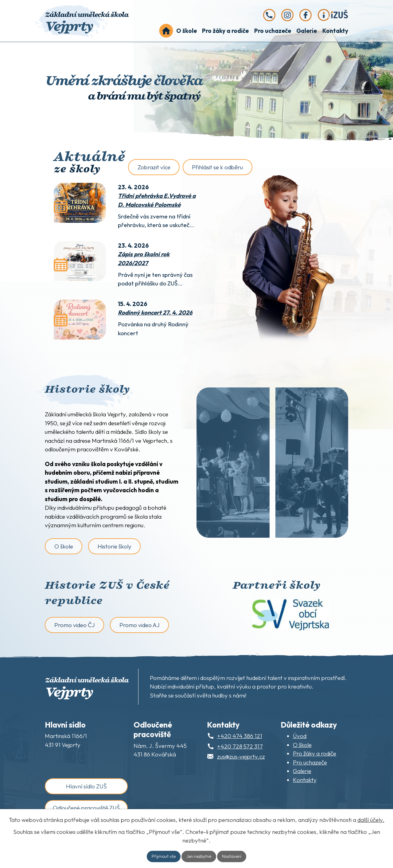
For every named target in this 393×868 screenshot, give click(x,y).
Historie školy (115, 546)
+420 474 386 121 (240, 736)
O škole (187, 31)
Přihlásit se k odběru (217, 167)
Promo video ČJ (75, 625)
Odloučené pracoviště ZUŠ (86, 808)
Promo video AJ (140, 625)
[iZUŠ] (333, 15)
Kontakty (335, 31)
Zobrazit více (154, 167)
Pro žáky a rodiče (225, 31)
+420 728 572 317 (240, 746)
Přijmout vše (164, 856)
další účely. (371, 820)
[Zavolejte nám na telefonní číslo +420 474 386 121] (269, 15)
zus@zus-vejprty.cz (241, 756)
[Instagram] (287, 15)
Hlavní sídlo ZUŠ (86, 786)
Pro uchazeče (273, 31)
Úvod (166, 31)
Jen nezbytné (199, 856)
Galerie (307, 31)
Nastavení (232, 856)
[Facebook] (305, 15)
